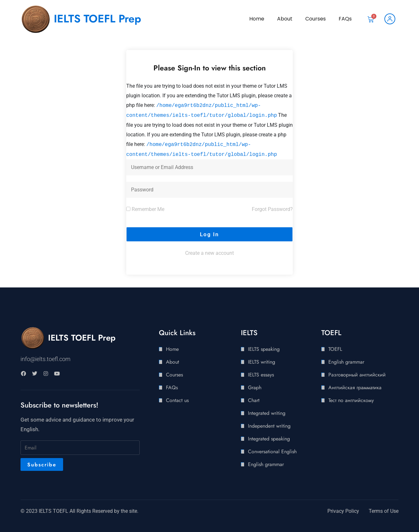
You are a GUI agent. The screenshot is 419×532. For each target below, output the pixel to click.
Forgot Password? (272, 209)
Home (257, 19)
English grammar (266, 464)
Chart (254, 400)
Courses (316, 19)
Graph (255, 387)
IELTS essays (261, 375)
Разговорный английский (357, 375)
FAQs (345, 19)
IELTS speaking (264, 349)
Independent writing (269, 426)
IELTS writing (262, 362)
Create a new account (209, 253)
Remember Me (145, 209)
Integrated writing (267, 413)
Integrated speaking (269, 439)
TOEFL (335, 349)
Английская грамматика (355, 387)
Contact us (177, 400)
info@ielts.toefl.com (45, 359)
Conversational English (272, 451)
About (285, 19)
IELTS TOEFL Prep (97, 19)
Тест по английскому (351, 400)
